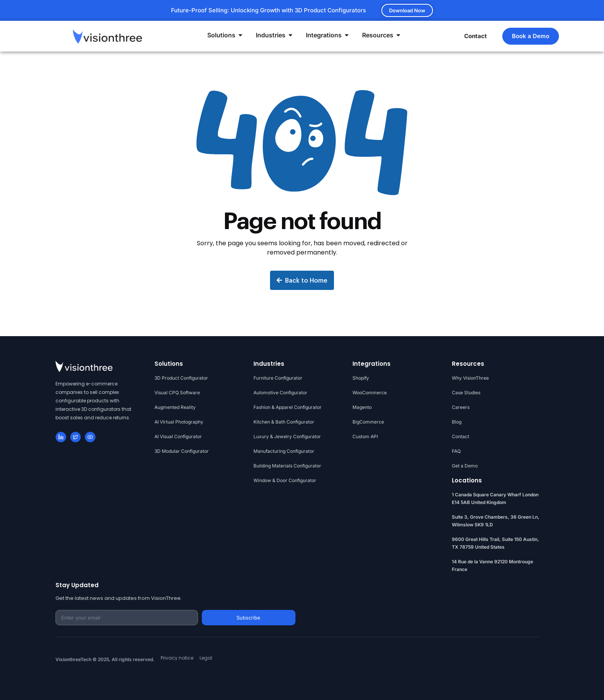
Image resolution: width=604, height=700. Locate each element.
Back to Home (302, 280)
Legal (206, 658)
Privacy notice (177, 658)
